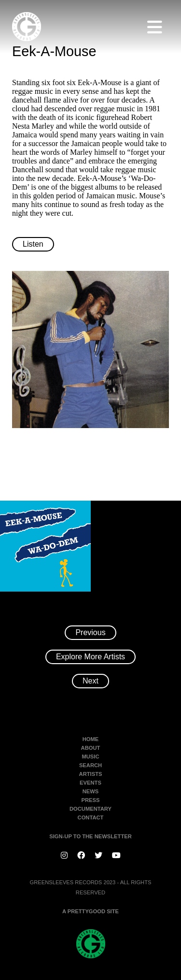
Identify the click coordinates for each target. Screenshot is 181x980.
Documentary (90, 809)
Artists (91, 774)
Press (91, 800)
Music (90, 757)
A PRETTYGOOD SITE (90, 911)
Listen (33, 244)
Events (90, 783)
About (91, 748)
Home (91, 739)
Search (90, 765)
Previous (90, 632)
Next (90, 681)
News (91, 791)
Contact (91, 817)
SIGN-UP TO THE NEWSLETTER (90, 836)
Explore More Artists (90, 657)
